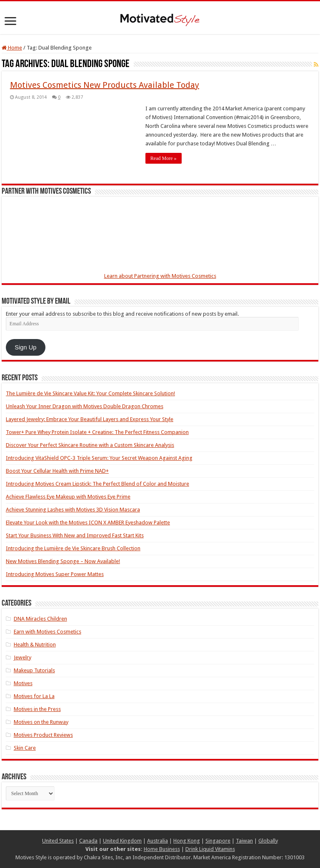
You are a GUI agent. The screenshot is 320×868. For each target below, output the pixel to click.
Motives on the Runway (41, 722)
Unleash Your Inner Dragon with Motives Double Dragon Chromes (85, 406)
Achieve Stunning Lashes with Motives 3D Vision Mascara (73, 510)
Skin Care (25, 748)
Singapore (218, 841)
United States (58, 841)
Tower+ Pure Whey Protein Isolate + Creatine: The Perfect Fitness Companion (97, 432)
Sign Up (25, 347)
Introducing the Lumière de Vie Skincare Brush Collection (73, 548)
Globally (268, 841)
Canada (88, 841)
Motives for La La (34, 696)
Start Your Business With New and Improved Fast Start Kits (75, 535)
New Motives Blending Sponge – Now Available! (63, 561)
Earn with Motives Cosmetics (47, 632)
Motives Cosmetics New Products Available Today (105, 85)
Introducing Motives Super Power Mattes (55, 574)
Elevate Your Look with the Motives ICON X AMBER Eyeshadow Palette (88, 523)
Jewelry (22, 657)
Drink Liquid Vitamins (210, 849)
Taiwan (244, 841)
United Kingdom (122, 841)
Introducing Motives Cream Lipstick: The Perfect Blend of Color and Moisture (97, 484)
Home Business (162, 849)
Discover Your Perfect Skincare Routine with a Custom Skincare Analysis (90, 445)
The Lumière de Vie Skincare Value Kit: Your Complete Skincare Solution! (90, 393)
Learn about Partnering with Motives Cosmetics (160, 276)
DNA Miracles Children (40, 619)
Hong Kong (187, 841)
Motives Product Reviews (43, 735)
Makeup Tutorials (34, 670)
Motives (23, 683)
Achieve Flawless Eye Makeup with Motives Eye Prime (68, 497)
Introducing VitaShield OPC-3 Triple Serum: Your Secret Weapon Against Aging (99, 458)
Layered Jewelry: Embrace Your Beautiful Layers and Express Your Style (90, 419)
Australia (157, 841)
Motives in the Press (37, 709)
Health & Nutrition (35, 645)
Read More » (164, 158)
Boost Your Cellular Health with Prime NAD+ (57, 471)
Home (12, 48)
